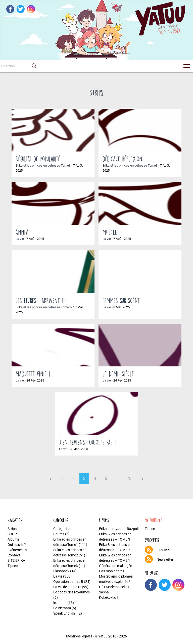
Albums (13, 539)
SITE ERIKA (16, 560)
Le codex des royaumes (71, 592)
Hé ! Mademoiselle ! (114, 587)
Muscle (110, 232)
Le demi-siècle (118, 374)
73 (129, 479)
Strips (12, 529)
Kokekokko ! (108, 597)
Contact (14, 555)
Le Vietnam (62, 608)
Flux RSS (163, 550)
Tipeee (13, 566)
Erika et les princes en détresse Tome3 (43, 165)
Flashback (61, 571)
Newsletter (165, 559)
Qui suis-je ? (17, 545)
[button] (34, 66)
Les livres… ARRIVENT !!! (41, 300)
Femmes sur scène (121, 300)
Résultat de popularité (38, 159)
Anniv (22, 232)
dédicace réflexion (122, 159)
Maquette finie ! (33, 374)
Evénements (17, 550)
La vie (20, 239)
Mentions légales (79, 636)
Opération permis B (68, 582)
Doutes (59, 534)
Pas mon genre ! (112, 571)
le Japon (60, 603)
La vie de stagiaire (67, 587)
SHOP (12, 534)
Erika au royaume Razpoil (119, 529)
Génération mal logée (115, 566)
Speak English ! (65, 613)
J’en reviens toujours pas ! (87, 442)
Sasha (104, 592)
